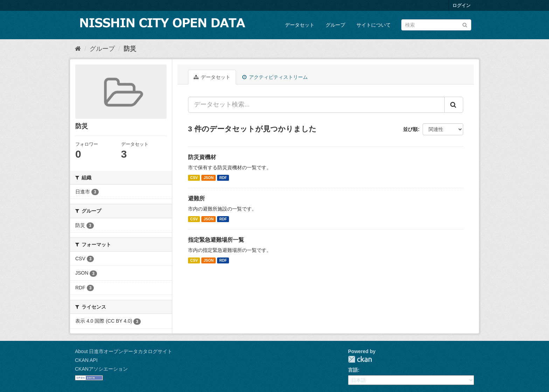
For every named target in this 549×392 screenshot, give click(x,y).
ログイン (461, 5)
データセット (300, 25)
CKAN (360, 359)
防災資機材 (202, 157)
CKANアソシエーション (101, 369)
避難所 (196, 198)
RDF (223, 178)
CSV (194, 178)
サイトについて (374, 25)
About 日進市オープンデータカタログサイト (124, 351)
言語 (353, 370)
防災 (130, 49)
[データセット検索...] (316, 105)
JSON (209, 178)
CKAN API (86, 360)
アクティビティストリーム (275, 77)
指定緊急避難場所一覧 (216, 240)
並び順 (410, 129)
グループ (335, 25)
